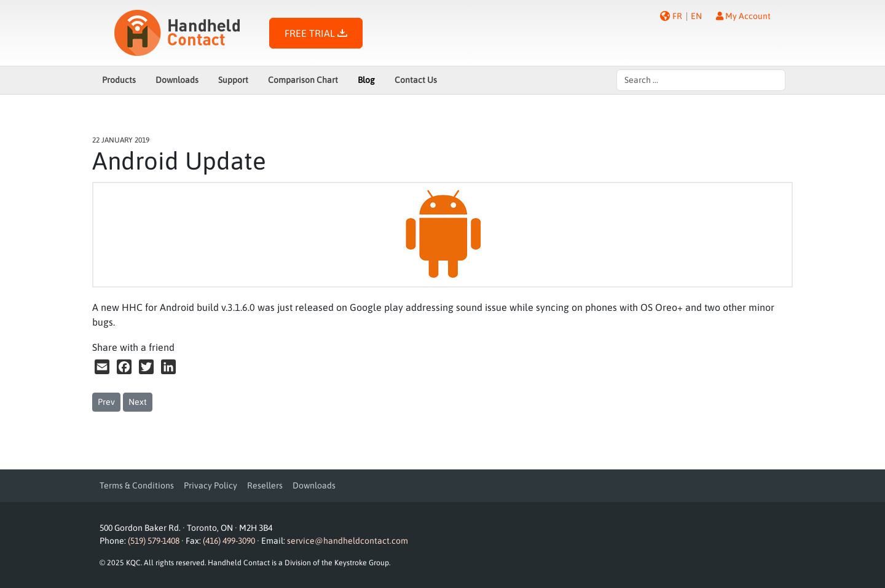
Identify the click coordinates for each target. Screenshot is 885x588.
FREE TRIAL (316, 33)
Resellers (265, 485)
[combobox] (701, 80)
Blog (366, 80)
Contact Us (416, 80)
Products (119, 80)
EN (696, 16)
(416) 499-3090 (229, 541)
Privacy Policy (210, 485)
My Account (743, 16)
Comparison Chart (303, 80)
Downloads (177, 80)
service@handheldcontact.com (348, 541)
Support (233, 80)
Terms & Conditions (137, 485)
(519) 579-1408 (154, 541)
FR (677, 16)
